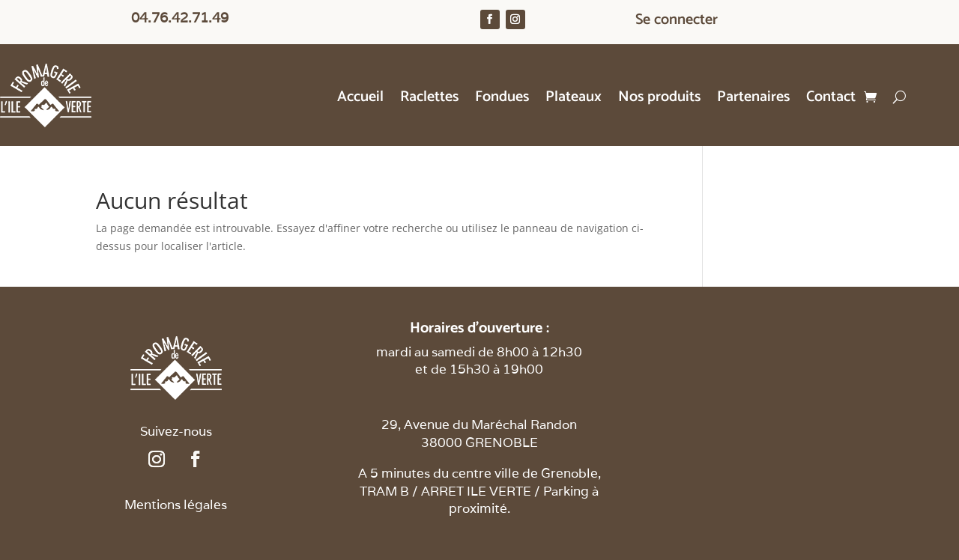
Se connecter (677, 23)
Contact (831, 100)
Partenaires (753, 100)
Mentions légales (176, 505)
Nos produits (659, 100)
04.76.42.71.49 (180, 18)
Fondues (502, 100)
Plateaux (574, 100)
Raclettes (429, 100)
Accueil (360, 100)
